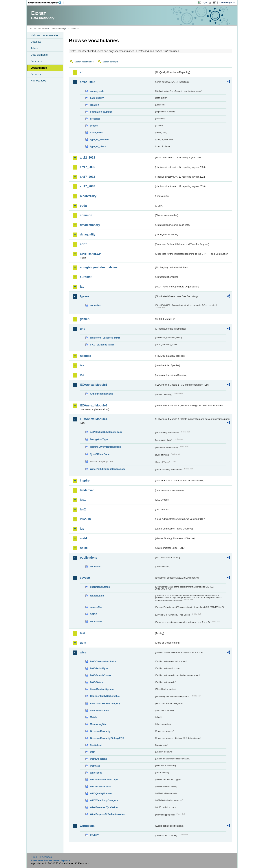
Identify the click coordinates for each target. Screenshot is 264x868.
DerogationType (99, 439)
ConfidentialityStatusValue (105, 696)
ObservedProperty (100, 731)
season (94, 126)
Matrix (93, 717)
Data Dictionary (58, 29)
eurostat (86, 277)
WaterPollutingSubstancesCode (108, 469)
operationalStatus (100, 587)
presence (95, 119)
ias (82, 365)
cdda (83, 206)
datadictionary (90, 225)
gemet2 (85, 319)
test (82, 633)
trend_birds (96, 132)
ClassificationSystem (102, 689)
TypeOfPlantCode (100, 454)
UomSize (95, 766)
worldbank (87, 826)
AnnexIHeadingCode (101, 394)
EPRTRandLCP (90, 254)
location (95, 105)
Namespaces (38, 81)
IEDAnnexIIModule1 (94, 385)
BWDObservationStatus (103, 661)
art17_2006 (88, 167)
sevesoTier (96, 607)
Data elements (39, 55)
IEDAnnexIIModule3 (94, 405)
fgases (85, 296)
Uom (93, 752)
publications (89, 558)
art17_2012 (88, 177)
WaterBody (96, 773)
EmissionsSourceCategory (105, 703)
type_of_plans (98, 146)
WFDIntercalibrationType (104, 779)
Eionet (45, 29)
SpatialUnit (96, 745)
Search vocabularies (84, 62)
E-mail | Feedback (41, 857)
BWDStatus (96, 682)
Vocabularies (39, 68)
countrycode (97, 91)
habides (85, 356)
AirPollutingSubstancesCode (106, 432)
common (86, 215)
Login (204, 2)
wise (83, 652)
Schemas (36, 61)
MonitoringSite (98, 724)
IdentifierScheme (99, 710)
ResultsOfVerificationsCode (106, 447)
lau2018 (85, 519)
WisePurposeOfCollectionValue (107, 814)
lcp (82, 529)
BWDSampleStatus (101, 675)
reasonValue (97, 596)
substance (96, 621)
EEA (46, 3)
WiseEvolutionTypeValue (104, 807)
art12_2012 (88, 82)
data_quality (97, 98)
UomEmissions (98, 759)
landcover (87, 490)
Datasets (36, 42)
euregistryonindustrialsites (99, 267)
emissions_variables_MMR (105, 338)
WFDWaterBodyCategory (104, 800)
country (94, 835)
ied (82, 375)
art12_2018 (88, 158)
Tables (34, 48)
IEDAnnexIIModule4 (94, 419)
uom (83, 643)
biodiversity (88, 196)
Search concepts (110, 62)
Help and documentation (45, 35)
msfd (83, 538)
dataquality (88, 234)
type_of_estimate (100, 139)
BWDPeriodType (99, 668)
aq (82, 72)
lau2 (83, 509)
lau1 (83, 500)
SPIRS (93, 614)
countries (95, 305)
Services (36, 74)
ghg (83, 329)
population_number (101, 112)
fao (82, 287)
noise (84, 548)
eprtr (83, 244)
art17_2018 (88, 186)
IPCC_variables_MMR (102, 345)
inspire (85, 481)
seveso (85, 578)
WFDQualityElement (101, 793)
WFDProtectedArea (101, 786)
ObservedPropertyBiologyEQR (107, 738)
